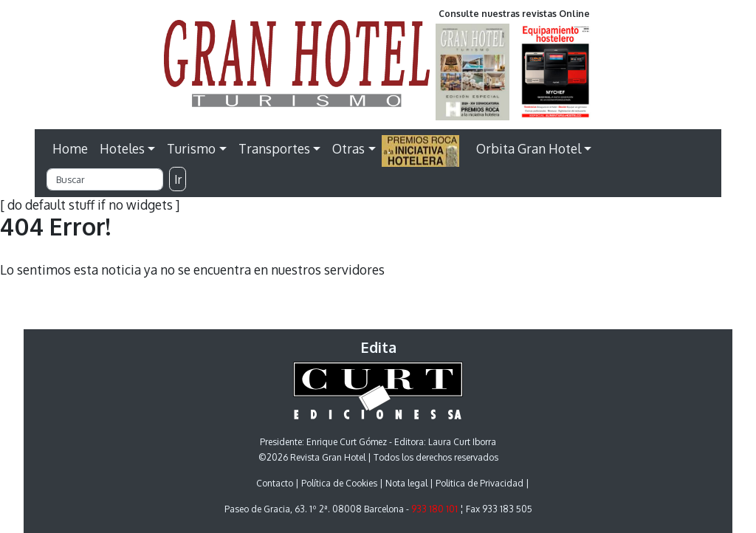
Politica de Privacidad (480, 483)
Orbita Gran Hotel (529, 148)
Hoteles (122, 148)
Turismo (191, 148)
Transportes (274, 148)
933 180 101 (434, 509)
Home (70, 148)
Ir (178, 179)
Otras (348, 148)
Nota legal (406, 483)
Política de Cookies (339, 483)
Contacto (275, 483)
